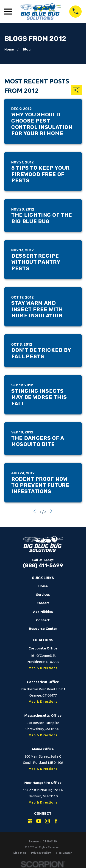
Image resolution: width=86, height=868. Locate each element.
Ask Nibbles (43, 612)
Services (43, 594)
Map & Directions (43, 668)
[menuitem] (20, 853)
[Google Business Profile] (30, 821)
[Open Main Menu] (8, 12)
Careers (43, 603)
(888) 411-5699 (43, 565)
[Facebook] (56, 821)
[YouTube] (39, 821)
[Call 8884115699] (75, 12)
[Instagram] (47, 821)
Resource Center (43, 629)
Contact (43, 620)
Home (43, 586)
